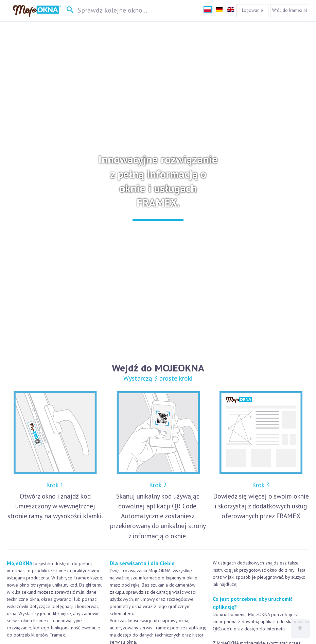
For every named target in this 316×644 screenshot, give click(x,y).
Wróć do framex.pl (290, 10)
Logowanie (252, 10)
